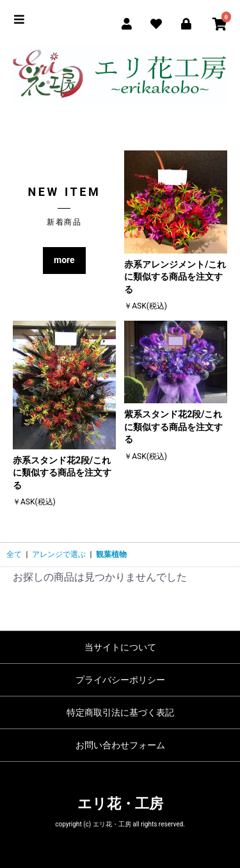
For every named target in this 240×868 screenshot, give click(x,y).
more (64, 260)
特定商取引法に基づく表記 (120, 712)
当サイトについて (120, 647)
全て (14, 554)
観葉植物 (111, 554)
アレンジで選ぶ (59, 554)
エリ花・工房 (120, 804)
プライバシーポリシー (120, 680)
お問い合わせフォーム (120, 745)
